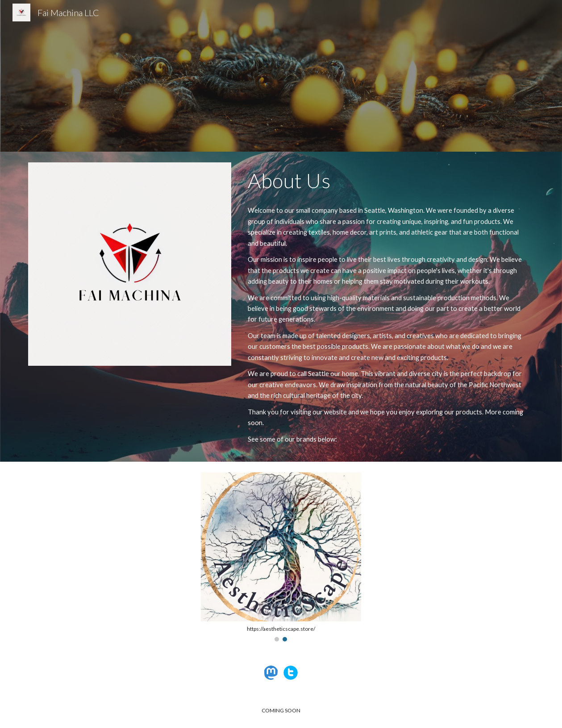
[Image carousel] (281, 557)
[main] (389, 181)
